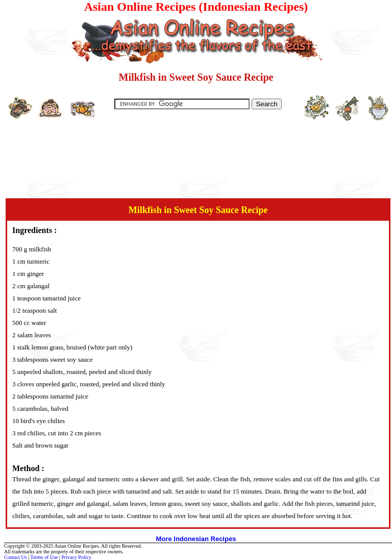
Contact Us (16, 557)
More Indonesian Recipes (196, 539)
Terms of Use (44, 557)
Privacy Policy (76, 557)
